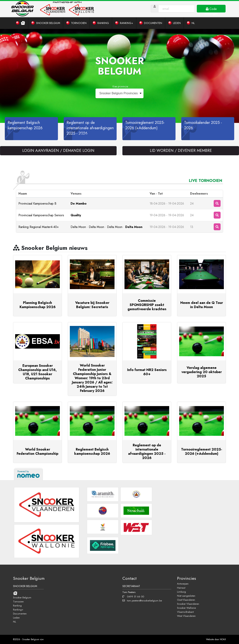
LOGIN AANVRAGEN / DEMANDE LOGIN (58, 151)
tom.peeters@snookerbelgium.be (142, 600)
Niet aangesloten (186, 596)
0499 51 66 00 (133, 596)
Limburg (181, 592)
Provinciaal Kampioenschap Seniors (41, 215)
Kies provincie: (121, 86)
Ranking (17, 605)
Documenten (20, 614)
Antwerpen (183, 584)
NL (15, 622)
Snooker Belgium (22, 597)
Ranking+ (18, 609)
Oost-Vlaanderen (186, 600)
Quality (76, 215)
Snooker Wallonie (186, 608)
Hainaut (181, 588)
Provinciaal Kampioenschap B (37, 204)
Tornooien (18, 601)
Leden (16, 618)
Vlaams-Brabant (185, 612)
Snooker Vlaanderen (188, 604)
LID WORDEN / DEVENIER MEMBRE (181, 151)
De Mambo (79, 204)
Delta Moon (78, 227)
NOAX (223, 639)
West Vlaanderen (186, 616)
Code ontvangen (211, 10)
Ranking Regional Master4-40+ (39, 227)
